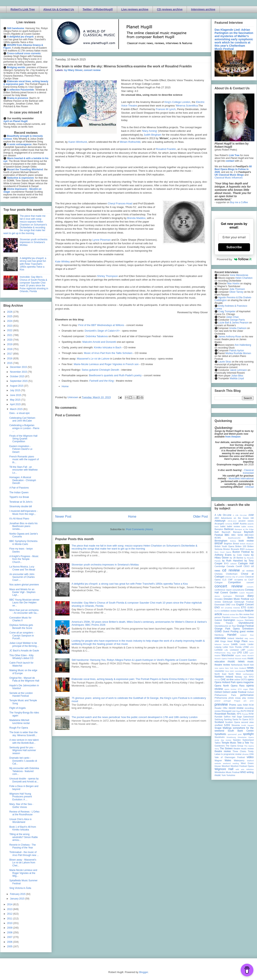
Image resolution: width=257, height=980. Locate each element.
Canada (230, 566)
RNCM (250, 711)
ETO (244, 608)
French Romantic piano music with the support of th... (24, 459)
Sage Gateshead (245, 717)
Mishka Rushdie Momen (238, 353)
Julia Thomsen (237, 289)
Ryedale (219, 717)
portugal (227, 701)
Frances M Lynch (166, 109)
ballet (223, 526)
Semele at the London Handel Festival (21, 694)
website (218, 763)
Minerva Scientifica (187, 106)
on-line (230, 680)
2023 (10, 326)
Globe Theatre (224, 623)
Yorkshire (231, 775)
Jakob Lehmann (238, 370)
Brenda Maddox (136, 218)
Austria (243, 524)
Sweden (237, 740)
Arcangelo (219, 524)
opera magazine (245, 682)
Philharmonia (221, 698)
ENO (217, 608)
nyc (246, 677)
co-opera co (240, 580)
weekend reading (231, 763)
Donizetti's (102, 331)
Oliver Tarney (236, 292)
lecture (226, 644)
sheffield (219, 725)
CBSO (247, 566)
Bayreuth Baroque (231, 532)
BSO (242, 549)
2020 (10, 340)
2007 (10, 937)
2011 (10, 919)
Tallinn (218, 743)
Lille (226, 650)
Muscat (238, 658)
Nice (227, 671)
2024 (10, 321)
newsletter (219, 671)
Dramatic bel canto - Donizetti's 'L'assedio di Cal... (23, 761)
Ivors (252, 638)
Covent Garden (229, 593)
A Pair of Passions (19, 488)
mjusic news (241, 655)
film (237, 614)
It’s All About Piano (19, 519)
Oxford (218, 692)
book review (246, 541)
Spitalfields (220, 734)
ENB (233, 605)
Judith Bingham (153, 135)
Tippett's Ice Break (19, 497)
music (244, 658)
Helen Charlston (244, 278)
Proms (233, 705)
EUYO (217, 611)
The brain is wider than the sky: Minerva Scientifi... (23, 734)
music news (236, 661)
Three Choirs (239, 751)
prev (252, 701)
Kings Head (226, 641)
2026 (10, 312)
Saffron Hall (230, 717)
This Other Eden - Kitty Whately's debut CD (21, 657)
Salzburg (219, 719)
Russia (245, 714)
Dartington (228, 596)
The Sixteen (226, 749)
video (250, 757)
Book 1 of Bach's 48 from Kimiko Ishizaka (23, 828)
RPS (239, 714)
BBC (227, 535)
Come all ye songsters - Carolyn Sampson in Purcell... (22, 636)
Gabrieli (218, 620)
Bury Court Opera (223, 552)
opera (251, 680)
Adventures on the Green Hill (237, 518)
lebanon (218, 644)
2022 (10, 330)
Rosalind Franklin (166, 149)
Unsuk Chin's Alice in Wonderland (21, 821)
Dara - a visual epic (20, 413)
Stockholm (220, 737)
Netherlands (237, 665)
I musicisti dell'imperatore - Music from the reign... (24, 512)
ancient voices (246, 521)
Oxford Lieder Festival (234, 692)
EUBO (251, 608)
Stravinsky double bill (21, 506)
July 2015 (15, 390)
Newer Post (63, 517)
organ (246, 689)
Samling (228, 719)
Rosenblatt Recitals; (225, 714)
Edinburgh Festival (244, 602)
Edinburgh (228, 602)
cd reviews (248, 571)
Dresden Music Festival (236, 599)
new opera (219, 668)
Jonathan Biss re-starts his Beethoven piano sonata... (23, 526)
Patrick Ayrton (237, 351)
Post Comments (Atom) (139, 529)
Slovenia (236, 725)
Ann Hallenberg (243, 345)
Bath (217, 532)
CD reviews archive (170, 9)
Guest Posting (231, 631)
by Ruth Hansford (232, 561)
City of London (238, 577)
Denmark (240, 596)
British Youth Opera (224, 546)
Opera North (222, 686)
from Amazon (233, 437)
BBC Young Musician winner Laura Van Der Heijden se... (24, 603)
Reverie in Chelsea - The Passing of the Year (23, 846)
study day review (223, 740)
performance (247, 695)
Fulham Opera (247, 617)
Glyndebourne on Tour (225, 626)
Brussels (235, 549)
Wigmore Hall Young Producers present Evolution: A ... (21, 797)
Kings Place (241, 641)
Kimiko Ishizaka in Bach (108, 347)
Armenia (229, 524)
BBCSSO (249, 535)
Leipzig (218, 647)
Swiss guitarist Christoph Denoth (100, 370)
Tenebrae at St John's (21, 502)
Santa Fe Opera (240, 719)
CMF (230, 580)
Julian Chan (232, 317)
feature (241, 611)
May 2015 (16, 400)
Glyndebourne (246, 623)
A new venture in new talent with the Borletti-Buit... (24, 741)
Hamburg (219, 635)
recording (249, 708)
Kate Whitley (62, 261)
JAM (217, 641)
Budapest (250, 549)
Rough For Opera (19, 728)
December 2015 (19, 367)
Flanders (226, 617)
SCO (251, 719)
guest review (247, 631)
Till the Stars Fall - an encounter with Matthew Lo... (24, 470)
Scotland (219, 722)
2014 (10, 904)
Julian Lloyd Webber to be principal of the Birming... (24, 644)
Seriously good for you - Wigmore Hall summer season (23, 750)
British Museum (247, 544)
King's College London (178, 102)
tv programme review (231, 754)
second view (247, 722)
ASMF (236, 524)
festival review (229, 614)
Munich (251, 655)
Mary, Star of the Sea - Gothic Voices (21, 806)
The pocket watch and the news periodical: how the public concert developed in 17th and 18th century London (134, 717)
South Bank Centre (241, 731)
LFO (252, 647)
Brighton (228, 544)
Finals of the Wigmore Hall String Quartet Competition (23, 439)
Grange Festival (245, 626)
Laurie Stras (224, 362)
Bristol (236, 544)
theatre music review (244, 749)
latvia (251, 641)
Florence (235, 617)
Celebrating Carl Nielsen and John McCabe (22, 419)
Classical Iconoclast (248, 472)
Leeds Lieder (247, 644)
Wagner (218, 760)
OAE (223, 680)
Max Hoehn (233, 284)
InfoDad (249, 487)
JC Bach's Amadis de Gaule (24, 651)
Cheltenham (232, 574)
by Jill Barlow (237, 558)
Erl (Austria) (227, 608)
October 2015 (18, 376)
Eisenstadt (220, 605)
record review (236, 708)
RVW (251, 714)
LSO (246, 653)
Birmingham (221, 541)
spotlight (248, 734)
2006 (10, 942)
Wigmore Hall (224, 769)
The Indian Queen (19, 492)
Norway (239, 677)
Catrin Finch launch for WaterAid (21, 664)
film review (244, 614)
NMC (232, 671)
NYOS (217, 680)
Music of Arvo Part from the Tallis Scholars (108, 353)
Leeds (234, 644)
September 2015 (19, 381)
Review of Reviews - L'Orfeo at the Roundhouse (24, 813)
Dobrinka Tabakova (97, 336)
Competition (234, 582)
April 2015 (16, 404)
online (237, 680)
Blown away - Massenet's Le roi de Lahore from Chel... (23, 863)
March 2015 (17, 409)
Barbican (229, 529)
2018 (10, 349)
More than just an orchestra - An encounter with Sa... (24, 612)
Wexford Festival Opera (242, 766)
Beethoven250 (234, 538)
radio (239, 705)
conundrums (238, 590)
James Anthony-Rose (230, 337)
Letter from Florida (232, 647)
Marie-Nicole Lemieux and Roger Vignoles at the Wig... (23, 873)
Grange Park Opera (227, 629)
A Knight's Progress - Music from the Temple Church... (24, 559)
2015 (10, 363)
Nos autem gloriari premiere (24, 585)
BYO (226, 563)
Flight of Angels (18, 708)
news (250, 668)
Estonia (237, 608)
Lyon (252, 653)
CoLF (251, 580)
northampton (248, 674)
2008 (10, 933)
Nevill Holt (249, 665)
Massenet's (93, 359)
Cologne (219, 582)
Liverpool (234, 650)
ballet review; (248, 526)
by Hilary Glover (73, 70)
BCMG (218, 538)
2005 (10, 947)
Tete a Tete (243, 743)
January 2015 (18, 899)
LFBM (246, 647)
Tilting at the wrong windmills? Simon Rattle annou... (24, 837)
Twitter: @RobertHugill (98, 9)
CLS (224, 580)
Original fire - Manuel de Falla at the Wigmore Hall (24, 679)
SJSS (227, 725)
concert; (250, 587)
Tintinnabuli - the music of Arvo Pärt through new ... (24, 854)
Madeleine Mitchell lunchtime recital (20, 722)
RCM (251, 705)
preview (221, 704)
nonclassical (240, 671)
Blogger (143, 972)
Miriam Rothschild (130, 142)
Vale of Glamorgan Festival (230, 757)
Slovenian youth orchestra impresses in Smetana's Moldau (105, 565)
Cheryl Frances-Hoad (120, 203)
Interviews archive (203, 9)
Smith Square (247, 725)
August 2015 (17, 386)
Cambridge (220, 566)
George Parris (237, 320)
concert (250, 582)
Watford (250, 761)
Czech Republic (246, 593)
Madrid (217, 655)
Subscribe (234, 247)
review (218, 711)
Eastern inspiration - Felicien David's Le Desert (21, 449)
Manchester (228, 655)
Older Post (200, 517)
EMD (228, 605)
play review (248, 698)
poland (217, 701)
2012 (10, 914)
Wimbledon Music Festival (227, 772)
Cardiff (239, 566)
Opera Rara (238, 686)
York (224, 775)
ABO (217, 518)
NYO (251, 677)
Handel (232, 635)
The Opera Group (234, 746)
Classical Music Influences (229, 178)
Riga (238, 711)
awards (251, 524)
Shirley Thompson (107, 276)
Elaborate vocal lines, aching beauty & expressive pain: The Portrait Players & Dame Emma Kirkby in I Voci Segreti (137, 679)
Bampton (219, 529)
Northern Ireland (224, 677)
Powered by (234, 259)
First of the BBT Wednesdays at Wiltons (101, 325)
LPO (239, 653)
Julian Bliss (237, 376)
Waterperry (239, 760)
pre (245, 701)
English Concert (245, 605)
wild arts (240, 769)
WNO (243, 772)
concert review (92, 70)
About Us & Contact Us (59, 9)
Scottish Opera (232, 722)
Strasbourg (231, 737)
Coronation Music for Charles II (20, 619)
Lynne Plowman (101, 240)
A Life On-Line (223, 515)
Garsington (229, 620)
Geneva (240, 620)
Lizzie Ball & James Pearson (233, 323)
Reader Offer (221, 708)
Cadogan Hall (246, 563)
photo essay (235, 698)
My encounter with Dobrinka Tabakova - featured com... (24, 771)
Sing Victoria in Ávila (20, 888)
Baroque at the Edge (244, 529)
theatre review (223, 751)
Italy (246, 638)
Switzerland (248, 740)
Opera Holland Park (225, 682)
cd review (231, 570)
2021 (10, 335)
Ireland (231, 638)
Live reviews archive (135, 9)
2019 (10, 344)
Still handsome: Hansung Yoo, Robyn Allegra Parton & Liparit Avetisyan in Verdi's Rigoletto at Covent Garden (134, 660)
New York (229, 668)
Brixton (227, 549)
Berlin (251, 538)
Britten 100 (241, 546)
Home (65, 386)
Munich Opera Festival (224, 658)
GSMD (218, 631)
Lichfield (219, 650)
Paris (234, 695)
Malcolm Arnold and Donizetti (99, 342)
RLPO (244, 711)
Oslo (251, 689)
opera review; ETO (233, 689)
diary (251, 596)
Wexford (226, 766)
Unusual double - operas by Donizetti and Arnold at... (24, 780)
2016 (10, 359)
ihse (252, 635)
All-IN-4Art (232, 521)
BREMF (219, 544)
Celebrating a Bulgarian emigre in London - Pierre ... (24, 428)
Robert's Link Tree (23, 9)
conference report (223, 590)
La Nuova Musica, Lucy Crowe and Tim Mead (22, 568)
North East (220, 674)
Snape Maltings (223, 728)
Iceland (243, 635)
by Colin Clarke (241, 555)
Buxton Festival (241, 552)
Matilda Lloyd (237, 378)
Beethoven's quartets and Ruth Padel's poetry (115, 375)
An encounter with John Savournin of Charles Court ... (22, 577)
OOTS (244, 680)
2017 (10, 354)
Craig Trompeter (227, 311)
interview (220, 638)
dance (217, 596)
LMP (243, 650)
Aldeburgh (220, 521)
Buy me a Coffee (239, 202)
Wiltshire (250, 769)
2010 (10, 923)
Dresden (219, 599)
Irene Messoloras (239, 275)
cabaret (233, 564)
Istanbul (239, 638)
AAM (251, 515)
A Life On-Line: (240, 515)
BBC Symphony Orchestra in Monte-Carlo (23, 543)
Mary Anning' (150, 131)
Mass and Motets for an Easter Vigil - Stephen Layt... (22, 592)
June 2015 (16, 395)
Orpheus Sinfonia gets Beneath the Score (21, 626)
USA (251, 754)
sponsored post (235, 734)
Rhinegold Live (228, 711)
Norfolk (250, 671)
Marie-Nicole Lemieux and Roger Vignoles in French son (106, 364)
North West (235, 674)
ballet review (233, 526)
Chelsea (219, 574)
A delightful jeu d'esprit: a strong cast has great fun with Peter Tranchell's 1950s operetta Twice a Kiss (130, 584)
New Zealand (240, 668)
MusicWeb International (241, 479)
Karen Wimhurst (78, 142)
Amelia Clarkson (238, 328)
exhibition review (229, 611)
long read (231, 653)
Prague (237, 701)
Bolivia (233, 541)
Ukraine (245, 754)
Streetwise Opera (246, 737)
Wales (228, 760)
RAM (245, 705)
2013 (10, 909)
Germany (249, 620)
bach (217, 526)
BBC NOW (237, 535)
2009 (10, 928)
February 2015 (18, 894)
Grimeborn (248, 629)
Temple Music (229, 743)
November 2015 (19, 372)
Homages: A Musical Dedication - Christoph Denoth (23, 480)
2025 (10, 316)
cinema (228, 577)
